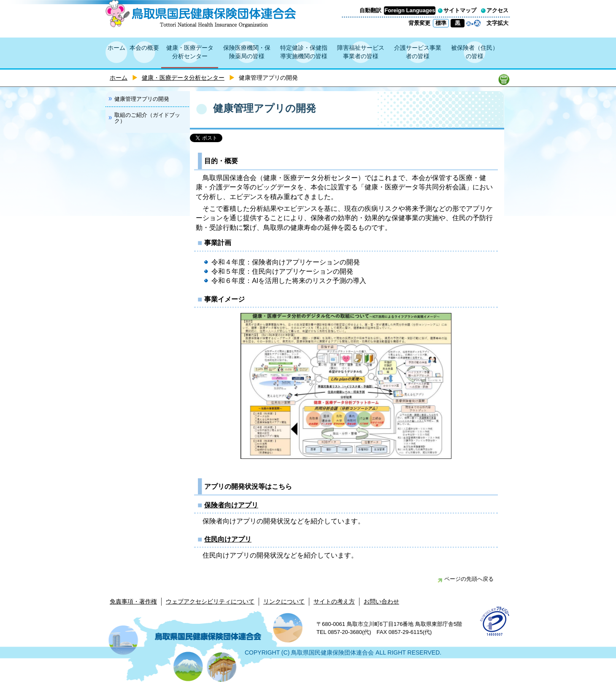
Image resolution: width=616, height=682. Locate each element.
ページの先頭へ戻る (466, 579)
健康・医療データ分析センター (190, 52)
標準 (441, 23)
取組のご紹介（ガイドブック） (147, 118)
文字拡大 (497, 23)
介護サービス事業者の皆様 (418, 52)
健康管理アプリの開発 (142, 99)
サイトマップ (460, 10)
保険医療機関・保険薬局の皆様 (247, 52)
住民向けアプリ (228, 539)
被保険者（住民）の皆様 (475, 52)
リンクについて (284, 601)
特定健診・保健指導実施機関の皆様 (304, 52)
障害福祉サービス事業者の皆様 (361, 52)
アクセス (497, 10)
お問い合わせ (381, 601)
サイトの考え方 (334, 601)
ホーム (116, 48)
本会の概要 (144, 48)
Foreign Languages (410, 10)
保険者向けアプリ (231, 505)
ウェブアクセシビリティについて (210, 601)
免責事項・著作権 (133, 601)
